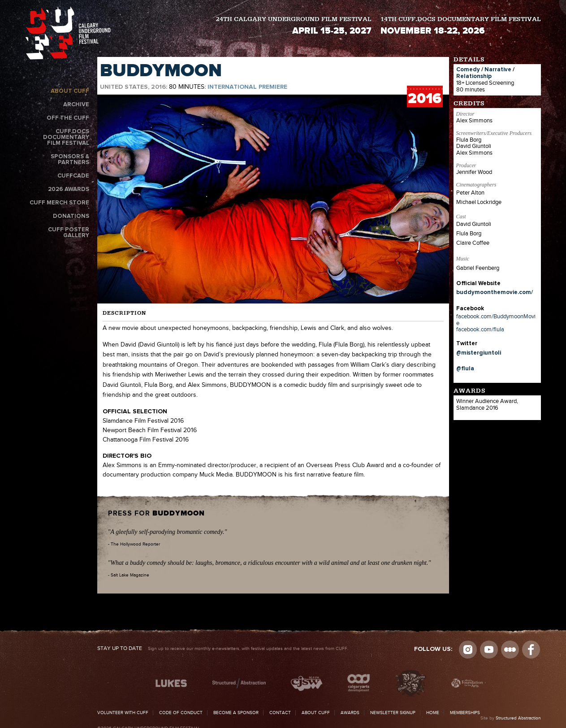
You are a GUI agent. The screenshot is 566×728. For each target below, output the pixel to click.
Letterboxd (510, 650)
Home (433, 713)
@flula (465, 369)
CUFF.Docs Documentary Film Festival (66, 137)
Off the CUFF (68, 118)
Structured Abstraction (518, 718)
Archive (76, 105)
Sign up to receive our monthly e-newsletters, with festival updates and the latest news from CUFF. (223, 649)
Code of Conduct (181, 713)
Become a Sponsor (236, 713)
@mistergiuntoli (479, 353)
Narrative (498, 70)
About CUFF (70, 91)
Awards (350, 713)
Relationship (474, 76)
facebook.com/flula (480, 329)
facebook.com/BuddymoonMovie (496, 320)
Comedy (468, 70)
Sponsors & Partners (70, 160)
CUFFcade (73, 176)
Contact (280, 713)
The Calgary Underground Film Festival (68, 33)
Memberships (465, 713)
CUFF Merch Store (59, 203)
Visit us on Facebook (531, 650)
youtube (489, 650)
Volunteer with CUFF (123, 713)
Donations (71, 216)
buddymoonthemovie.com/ (495, 292)
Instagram (468, 650)
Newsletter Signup (393, 713)
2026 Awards (69, 189)
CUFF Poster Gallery (69, 233)
